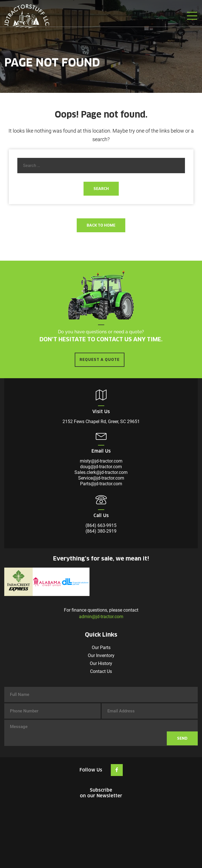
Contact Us (101, 671)
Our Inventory (101, 655)
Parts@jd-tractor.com (101, 484)
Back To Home (101, 225)
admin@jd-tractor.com (101, 617)
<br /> (101, 826)
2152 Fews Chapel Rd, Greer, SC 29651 (101, 422)
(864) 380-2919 (101, 531)
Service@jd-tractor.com (101, 478)
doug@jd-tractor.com (101, 467)
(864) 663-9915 (101, 525)
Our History (101, 663)
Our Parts (101, 648)
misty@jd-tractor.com (101, 461)
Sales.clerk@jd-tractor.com (101, 472)
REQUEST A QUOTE (100, 360)
